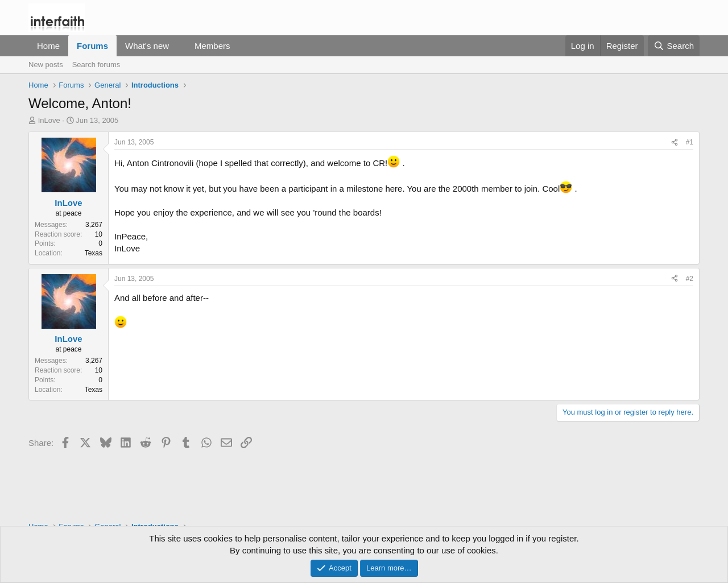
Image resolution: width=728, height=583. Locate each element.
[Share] (675, 142)
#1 (690, 142)
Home (48, 46)
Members (212, 46)
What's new (147, 46)
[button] (178, 46)
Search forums (96, 65)
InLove (49, 120)
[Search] (674, 46)
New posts (46, 65)
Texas (94, 253)
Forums (92, 46)
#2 (690, 279)
